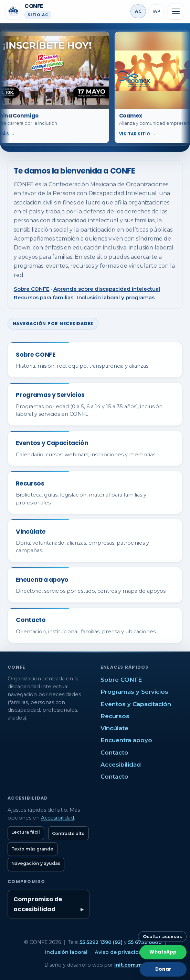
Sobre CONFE (32, 289)
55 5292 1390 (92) (101, 942)
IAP (156, 11)
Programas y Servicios (134, 692)
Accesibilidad (121, 765)
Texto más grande (32, 849)
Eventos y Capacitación (136, 704)
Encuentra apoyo (126, 740)
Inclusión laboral (66, 952)
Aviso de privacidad (120, 952)
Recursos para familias (44, 297)
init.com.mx (129, 965)
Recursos (115, 716)
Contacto (114, 753)
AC (138, 11)
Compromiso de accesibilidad (38, 904)
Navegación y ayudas (36, 863)
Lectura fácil (26, 832)
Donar (163, 969)
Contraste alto (68, 833)
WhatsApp (163, 952)
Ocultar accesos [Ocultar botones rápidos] (162, 937)
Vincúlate (114, 728)
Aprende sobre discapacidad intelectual (107, 289)
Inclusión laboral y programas (116, 297)
